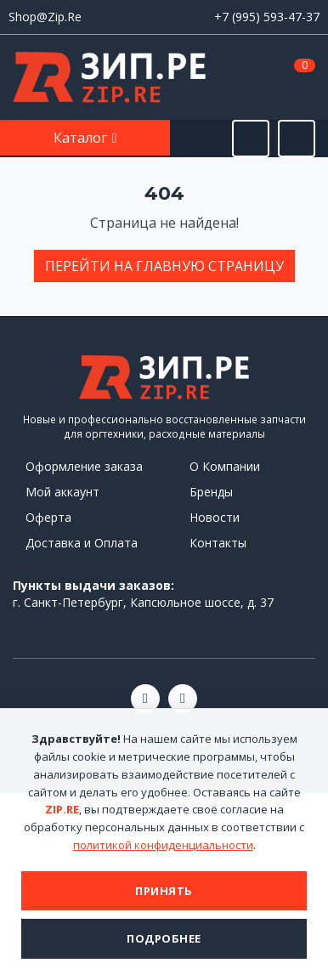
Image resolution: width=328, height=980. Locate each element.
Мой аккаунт (62, 492)
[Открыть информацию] (297, 139)
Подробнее (164, 938)
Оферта (48, 517)
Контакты (218, 543)
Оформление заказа (84, 466)
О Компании (225, 466)
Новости (215, 517)
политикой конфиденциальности (163, 845)
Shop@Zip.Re (45, 17)
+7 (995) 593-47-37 (267, 17)
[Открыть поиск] (251, 139)
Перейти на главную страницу (164, 266)
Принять (164, 891)
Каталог (82, 138)
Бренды (211, 492)
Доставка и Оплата (82, 543)
